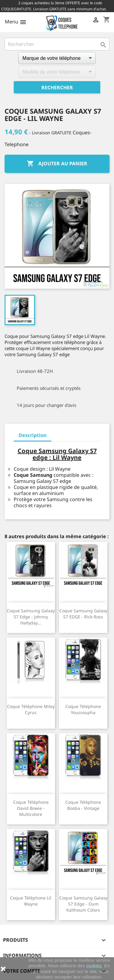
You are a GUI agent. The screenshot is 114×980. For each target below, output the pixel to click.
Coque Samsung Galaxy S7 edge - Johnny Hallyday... (31, 617)
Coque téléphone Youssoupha (83, 709)
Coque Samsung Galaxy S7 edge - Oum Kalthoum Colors (83, 904)
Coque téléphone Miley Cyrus (31, 709)
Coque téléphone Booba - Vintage (83, 805)
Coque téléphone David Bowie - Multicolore (31, 808)
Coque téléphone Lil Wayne (31, 901)
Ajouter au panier (57, 164)
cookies (94, 966)
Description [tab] (33, 435)
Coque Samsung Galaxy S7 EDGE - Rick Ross (83, 614)
